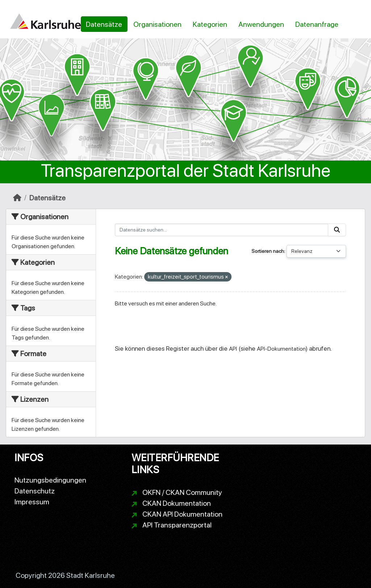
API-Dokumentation (281, 349)
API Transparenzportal (177, 525)
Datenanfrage (317, 24)
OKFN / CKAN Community (182, 492)
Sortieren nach (268, 251)
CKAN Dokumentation (177, 503)
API (233, 349)
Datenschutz (35, 491)
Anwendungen (261, 24)
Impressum (32, 502)
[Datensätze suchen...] (222, 230)
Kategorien (210, 24)
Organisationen (157, 24)
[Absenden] (337, 230)
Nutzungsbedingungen (50, 480)
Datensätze (104, 24)
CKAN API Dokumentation (182, 514)
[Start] (17, 198)
